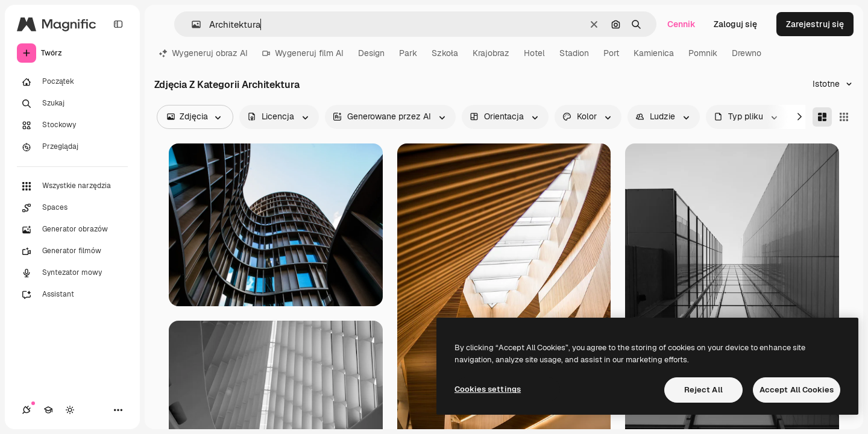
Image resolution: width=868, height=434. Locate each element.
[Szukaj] (72, 104)
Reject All (703, 390)
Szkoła (445, 53)
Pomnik (703, 53)
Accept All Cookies (797, 390)
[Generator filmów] (72, 251)
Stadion (574, 53)
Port (611, 53)
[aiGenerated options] (390, 117)
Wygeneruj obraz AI (203, 53)
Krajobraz (491, 53)
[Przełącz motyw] (70, 410)
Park (408, 53)
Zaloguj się (735, 24)
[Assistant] (72, 295)
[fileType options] (747, 117)
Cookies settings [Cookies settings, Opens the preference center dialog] (488, 389)
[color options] (588, 117)
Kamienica (654, 53)
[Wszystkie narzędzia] (72, 186)
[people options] (664, 117)
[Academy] (48, 410)
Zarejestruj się (815, 24)
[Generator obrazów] (72, 230)
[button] (191, 24)
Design (371, 53)
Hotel (534, 53)
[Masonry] (822, 117)
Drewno (747, 53)
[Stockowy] (72, 125)
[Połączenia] (27, 410)
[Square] (844, 117)
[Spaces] (72, 208)
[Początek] (72, 82)
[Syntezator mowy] (72, 273)
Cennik (681, 24)
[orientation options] (505, 117)
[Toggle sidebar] (118, 24)
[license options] (279, 117)
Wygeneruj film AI (303, 53)
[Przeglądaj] (72, 147)
